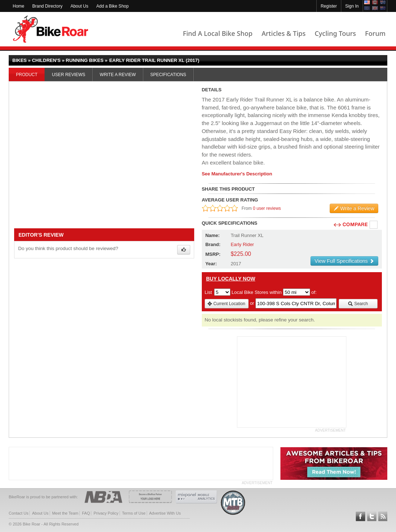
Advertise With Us (165, 513)
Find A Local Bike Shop (218, 33)
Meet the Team (65, 513)
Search (358, 304)
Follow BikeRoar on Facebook (360, 516)
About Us (79, 6)
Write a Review (118, 75)
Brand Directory (47, 6)
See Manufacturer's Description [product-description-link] (237, 174)
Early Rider (242, 244)
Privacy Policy (106, 513)
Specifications (168, 75)
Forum (375, 33)
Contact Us (18, 513)
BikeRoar (51, 29)
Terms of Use (134, 513)
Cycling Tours (335, 33)
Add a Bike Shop (112, 6)
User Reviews (68, 75)
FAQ (86, 513)
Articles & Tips (284, 33)
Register (329, 6)
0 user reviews (267, 208)
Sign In (352, 6)
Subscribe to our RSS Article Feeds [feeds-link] (383, 516)
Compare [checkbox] (374, 225)
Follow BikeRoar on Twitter (372, 516)
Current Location (226, 304)
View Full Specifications (344, 261)
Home (18, 6)
